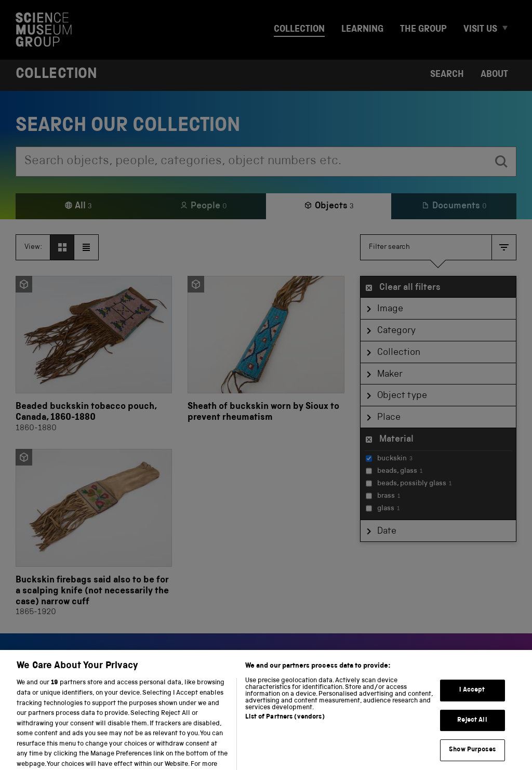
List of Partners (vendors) (285, 734)
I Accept (472, 706)
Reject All (472, 736)
